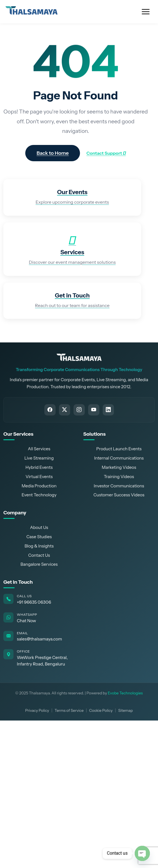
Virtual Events (39, 477)
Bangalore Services (39, 564)
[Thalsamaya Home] (79, 357)
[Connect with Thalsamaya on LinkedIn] (108, 410)
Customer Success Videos (119, 495)
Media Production (39, 486)
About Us (39, 527)
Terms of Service (69, 710)
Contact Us (39, 555)
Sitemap (125, 710)
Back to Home (52, 153)
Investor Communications (119, 486)
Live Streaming (39, 458)
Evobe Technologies (125, 693)
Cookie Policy (101, 710)
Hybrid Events (39, 467)
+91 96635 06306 (34, 602)
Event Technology (39, 495)
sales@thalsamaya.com (39, 639)
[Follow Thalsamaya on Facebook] (50, 410)
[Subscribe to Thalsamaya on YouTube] (94, 410)
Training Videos (119, 477)
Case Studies (39, 537)
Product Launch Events (119, 449)
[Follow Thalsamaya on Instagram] (79, 410)
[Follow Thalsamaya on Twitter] (65, 410)
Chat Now (27, 621)
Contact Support (106, 153)
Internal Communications (119, 458)
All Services (39, 449)
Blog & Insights (39, 546)
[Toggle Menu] (146, 12)
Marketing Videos (119, 467)
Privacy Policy (37, 710)
